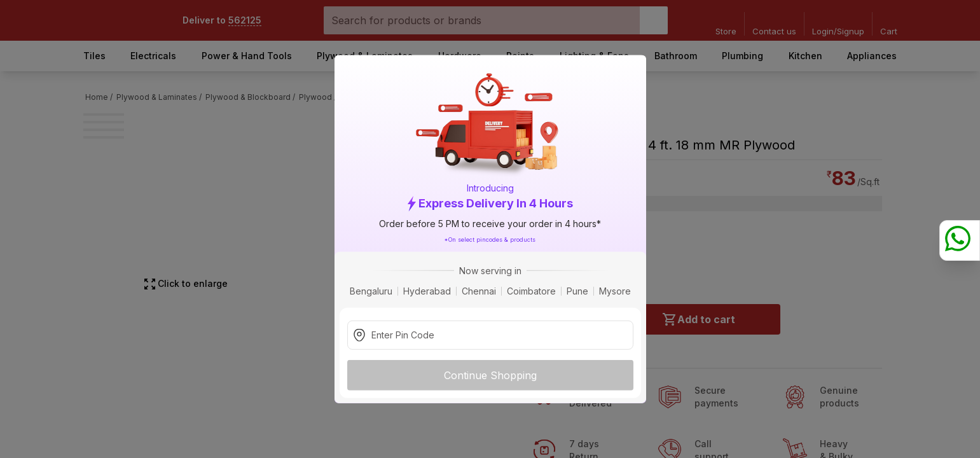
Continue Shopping (490, 375)
